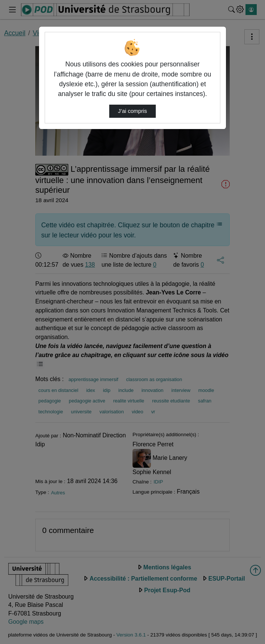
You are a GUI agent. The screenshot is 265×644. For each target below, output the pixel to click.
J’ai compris (132, 111)
